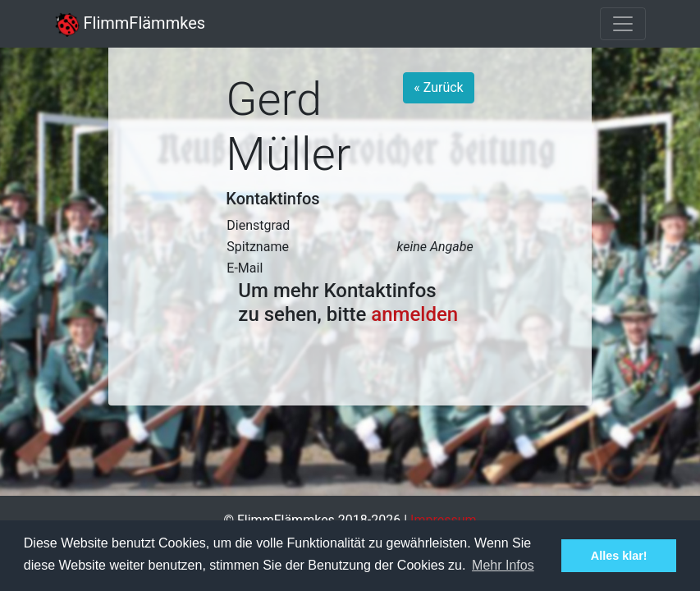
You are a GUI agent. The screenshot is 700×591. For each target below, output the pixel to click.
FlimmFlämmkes (130, 23)
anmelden (414, 314)
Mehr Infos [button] (503, 565)
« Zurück (438, 87)
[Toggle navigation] (623, 24)
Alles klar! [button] (619, 556)
